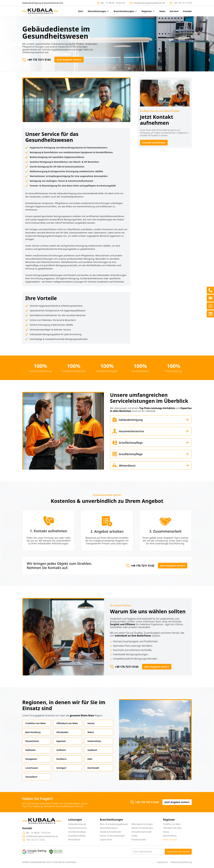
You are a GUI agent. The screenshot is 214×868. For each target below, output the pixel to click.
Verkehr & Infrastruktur (142, 828)
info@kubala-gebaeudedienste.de (149, 3)
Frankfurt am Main (172, 824)
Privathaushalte (139, 840)
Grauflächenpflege (77, 836)
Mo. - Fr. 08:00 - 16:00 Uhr (113, 3)
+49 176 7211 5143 (183, 3)
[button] (96, 11)
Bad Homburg (170, 836)
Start (81, 11)
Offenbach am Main (172, 828)
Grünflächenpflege (77, 832)
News (162, 11)
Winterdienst (74, 840)
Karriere (174, 11)
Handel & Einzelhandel (110, 832)
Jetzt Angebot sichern (69, 60)
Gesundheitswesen (109, 828)
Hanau (166, 832)
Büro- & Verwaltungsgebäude (114, 824)
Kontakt (187, 11)
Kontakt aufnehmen (154, 143)
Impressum (162, 862)
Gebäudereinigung (77, 824)
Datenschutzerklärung (181, 862)
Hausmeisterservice (78, 828)
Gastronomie (106, 840)
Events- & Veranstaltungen (112, 836)
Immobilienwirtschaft (141, 832)
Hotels (135, 836)
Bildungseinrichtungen (142, 824)
